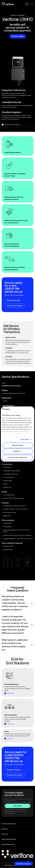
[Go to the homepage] (18, 854)
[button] (32, 4)
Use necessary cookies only (17, 457)
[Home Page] (8, 4)
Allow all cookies (17, 445)
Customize (18, 451)
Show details (25, 439)
